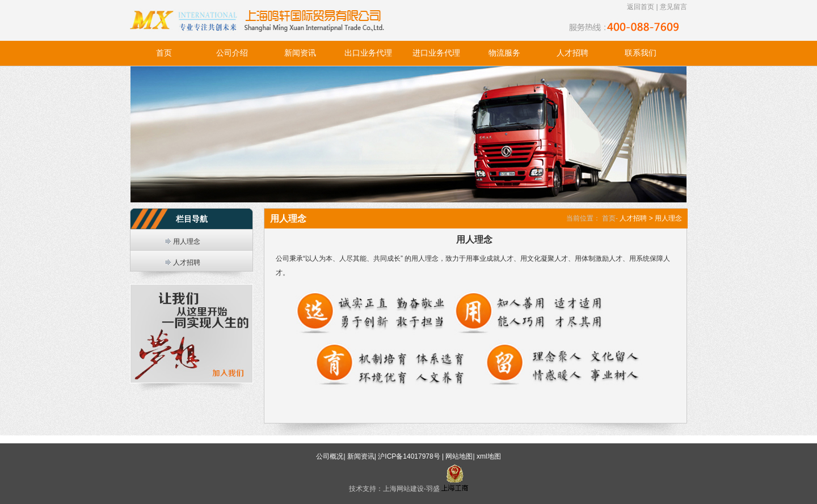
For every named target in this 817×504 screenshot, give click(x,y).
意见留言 (673, 7)
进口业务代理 (436, 53)
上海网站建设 (403, 489)
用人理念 (187, 242)
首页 (164, 53)
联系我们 (641, 53)
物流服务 (504, 53)
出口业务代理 (368, 53)
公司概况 (330, 456)
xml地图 (489, 456)
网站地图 (459, 456)
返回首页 (641, 7)
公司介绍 (232, 53)
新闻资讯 (300, 53)
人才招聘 (572, 53)
